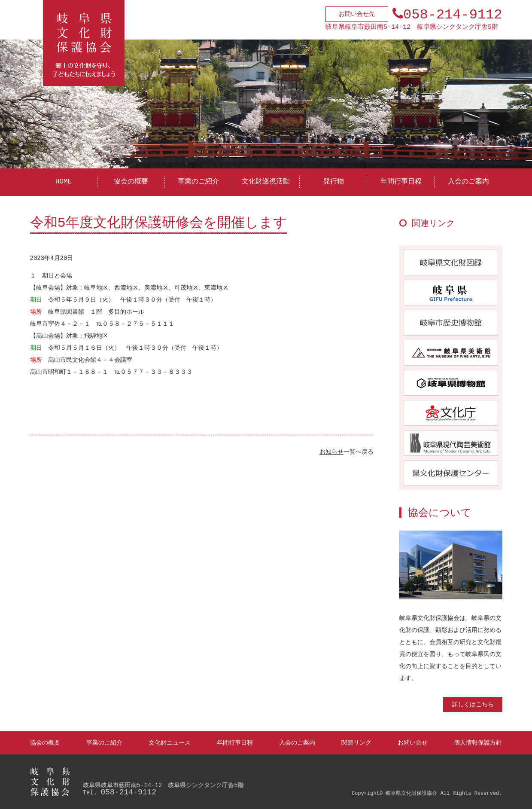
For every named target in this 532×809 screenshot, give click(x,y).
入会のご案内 (468, 182)
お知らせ (331, 452)
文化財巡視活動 (266, 182)
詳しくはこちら (473, 704)
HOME (64, 182)
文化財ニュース (170, 743)
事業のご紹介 (198, 182)
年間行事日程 (401, 182)
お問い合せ (413, 743)
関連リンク (356, 743)
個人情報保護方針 (478, 743)
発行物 (334, 182)
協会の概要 (131, 182)
